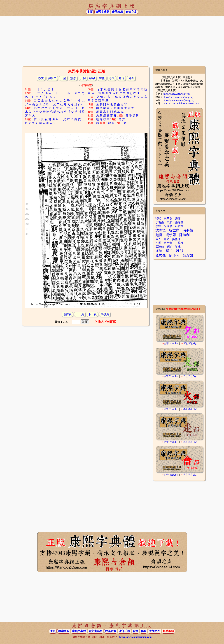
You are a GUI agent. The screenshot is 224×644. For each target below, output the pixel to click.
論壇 (135, 631)
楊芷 (169, 251)
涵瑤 (169, 247)
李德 (158, 226)
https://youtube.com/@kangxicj (179, 100)
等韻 (112, 78)
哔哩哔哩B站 (190, 343)
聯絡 (144, 631)
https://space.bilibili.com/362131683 (181, 103)
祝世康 (174, 230)
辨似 (102, 78)
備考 (131, 78)
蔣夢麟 (188, 230)
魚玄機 (161, 255)
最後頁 (105, 314)
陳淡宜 (174, 255)
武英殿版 (111, 631)
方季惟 (179, 243)
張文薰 (168, 243)
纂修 (73, 78)
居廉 (178, 219)
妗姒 (167, 239)
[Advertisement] (112, 41)
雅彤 (179, 251)
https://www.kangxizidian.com (135, 637)
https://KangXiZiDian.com (176, 94)
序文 (41, 78)
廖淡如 (160, 247)
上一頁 (80, 314)
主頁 (90, 12)
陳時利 (184, 235)
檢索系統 (64, 631)
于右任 (160, 222)
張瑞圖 (179, 222)
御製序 (52, 78)
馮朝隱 (171, 235)
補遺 (121, 78)
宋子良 (168, 219)
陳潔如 (188, 255)
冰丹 (158, 239)
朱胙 (169, 222)
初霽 (158, 243)
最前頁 (67, 314)
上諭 (63, 78)
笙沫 (178, 247)
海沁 (159, 251)
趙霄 (159, 235)
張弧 (158, 219)
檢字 (92, 78)
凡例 (83, 78)
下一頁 (92, 314)
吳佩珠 (176, 239)
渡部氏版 (124, 631)
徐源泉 (168, 226)
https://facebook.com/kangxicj (178, 97)
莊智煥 (179, 226)
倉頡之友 (131, 12)
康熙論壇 (117, 12)
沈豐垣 (161, 230)
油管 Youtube (171, 343)
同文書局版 (96, 631)
